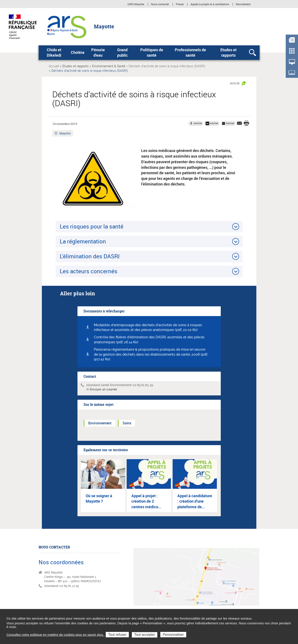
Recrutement (243, 4)
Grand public (122, 53)
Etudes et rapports (228, 53)
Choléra (78, 52)
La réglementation (83, 241)
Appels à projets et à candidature (210, 4)
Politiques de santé (152, 53)
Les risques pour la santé (92, 226)
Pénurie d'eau (98, 53)
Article (235, 83)
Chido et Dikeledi (54, 53)
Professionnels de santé (190, 53)
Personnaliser (173, 635)
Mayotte (65, 134)
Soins (127, 423)
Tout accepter (145, 635)
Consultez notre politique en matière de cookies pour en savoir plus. (56, 635)
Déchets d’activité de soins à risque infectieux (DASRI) (167, 66)
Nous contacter (160, 4)
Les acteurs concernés (89, 271)
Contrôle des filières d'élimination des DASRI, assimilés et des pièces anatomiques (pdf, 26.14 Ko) (149, 340)
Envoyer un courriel (103, 389)
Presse (180, 4)
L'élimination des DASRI (90, 256)
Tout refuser (117, 635)
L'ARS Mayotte (136, 4)
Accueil (54, 66)
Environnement (100, 423)
